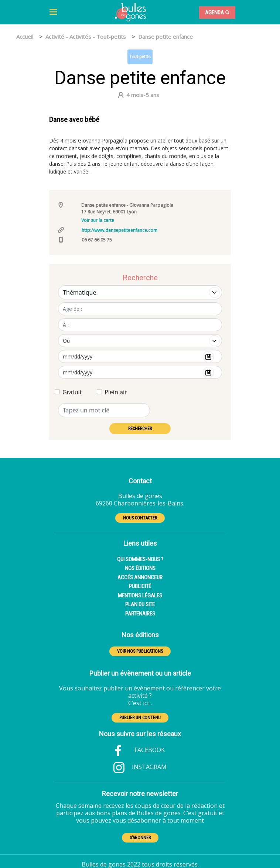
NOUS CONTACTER (140, 518)
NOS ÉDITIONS (140, 568)
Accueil (25, 37)
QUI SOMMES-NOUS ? (140, 559)
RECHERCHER (140, 429)
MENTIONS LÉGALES (140, 596)
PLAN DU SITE (140, 604)
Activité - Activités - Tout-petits (86, 37)
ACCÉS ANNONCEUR (140, 577)
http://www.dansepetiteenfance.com (119, 230)
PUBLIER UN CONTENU (140, 718)
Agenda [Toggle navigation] (217, 13)
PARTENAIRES (140, 614)
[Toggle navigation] (53, 12)
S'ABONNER (140, 838)
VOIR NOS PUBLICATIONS (140, 651)
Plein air (116, 392)
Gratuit (72, 392)
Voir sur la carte (98, 220)
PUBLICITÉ (140, 586)
